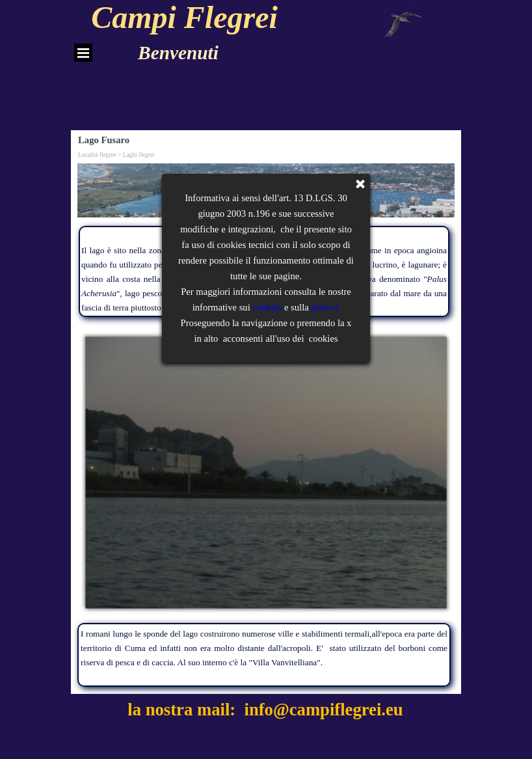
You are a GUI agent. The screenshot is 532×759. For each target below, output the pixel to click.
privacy (325, 7)
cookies (267, 7)
